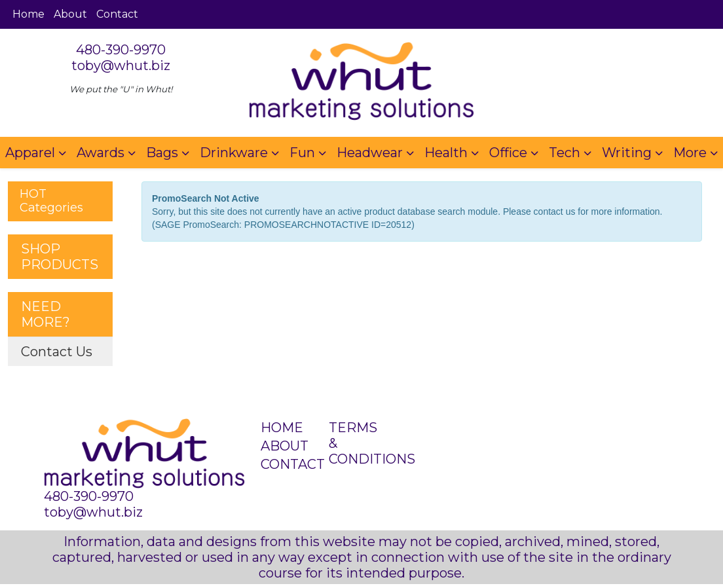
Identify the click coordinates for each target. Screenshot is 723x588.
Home (28, 14)
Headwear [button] (370, 153)
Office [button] (508, 153)
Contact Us (57, 352)
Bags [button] (162, 153)
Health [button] (446, 153)
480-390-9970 (121, 50)
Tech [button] (565, 153)
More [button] (690, 153)
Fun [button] (302, 153)
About (70, 14)
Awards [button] (101, 153)
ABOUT (285, 446)
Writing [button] (627, 153)
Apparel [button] (30, 153)
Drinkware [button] (234, 153)
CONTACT (287, 464)
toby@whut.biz (121, 65)
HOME (282, 428)
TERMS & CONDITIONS (355, 443)
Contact (117, 14)
